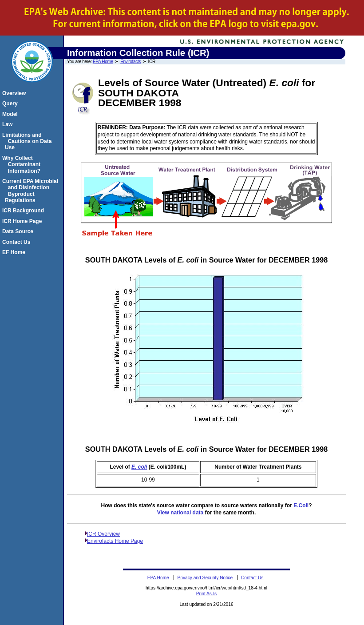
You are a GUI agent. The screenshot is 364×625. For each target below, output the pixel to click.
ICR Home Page (23, 221)
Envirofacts (131, 62)
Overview (15, 93)
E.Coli (301, 506)
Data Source (19, 231)
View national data (180, 513)
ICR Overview (103, 534)
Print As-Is (206, 594)
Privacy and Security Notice (205, 578)
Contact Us (18, 242)
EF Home (15, 252)
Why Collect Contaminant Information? (23, 165)
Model (11, 114)
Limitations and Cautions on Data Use (28, 141)
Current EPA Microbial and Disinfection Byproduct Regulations (32, 191)
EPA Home (103, 62)
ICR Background (24, 211)
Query (11, 104)
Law (9, 124)
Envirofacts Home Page (115, 541)
